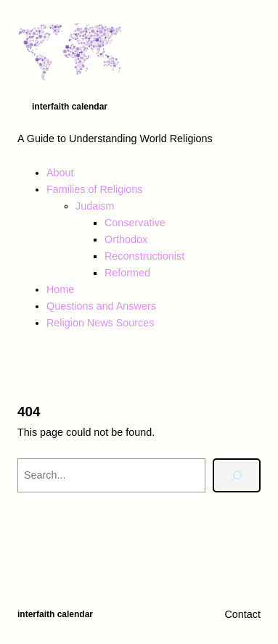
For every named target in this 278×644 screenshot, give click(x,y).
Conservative (135, 223)
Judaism (95, 206)
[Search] (237, 475)
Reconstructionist (144, 256)
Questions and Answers (101, 306)
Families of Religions (94, 189)
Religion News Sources (100, 323)
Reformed (127, 273)
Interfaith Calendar (70, 107)
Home (60, 289)
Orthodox (126, 239)
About (60, 173)
